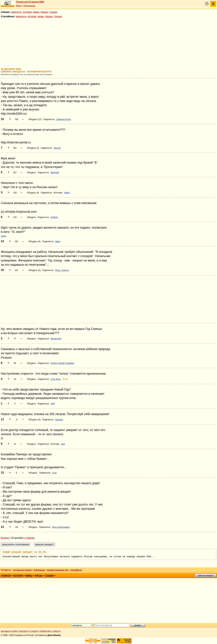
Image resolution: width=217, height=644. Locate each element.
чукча (3, 236)
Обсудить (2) (34, 270)
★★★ (65, 379)
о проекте (34, 631)
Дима (58, 241)
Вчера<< (6, 538)
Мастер (57, 148)
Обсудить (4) (33, 148)
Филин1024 (56, 339)
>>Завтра (29, 538)
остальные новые (23, 570)
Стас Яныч (56, 379)
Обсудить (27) (35, 119)
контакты (24, 631)
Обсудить (31, 173)
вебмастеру (46, 631)
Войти (19, 6)
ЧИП (53, 404)
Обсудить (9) (33, 193)
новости (57, 631)
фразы (44, 12)
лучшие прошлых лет (57, 570)
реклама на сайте (9, 631)
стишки (53, 12)
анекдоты (16, 12)
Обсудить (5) (34, 420)
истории (27, 12)
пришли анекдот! (206, 575)
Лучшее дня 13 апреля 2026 (30, 2)
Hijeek (67, 193)
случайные (76, 570)
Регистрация (29, 6)
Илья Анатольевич (61, 527)
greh (63, 444)
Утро (54, 473)
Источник (58, 193)
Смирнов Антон (64, 119)
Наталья (59, 420)
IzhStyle (54, 217)
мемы (36, 12)
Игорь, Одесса (62, 270)
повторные (39, 570)
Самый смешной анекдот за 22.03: (25, 552)
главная (6, 576)
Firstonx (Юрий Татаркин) (62, 363)
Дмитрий (55, 173)
